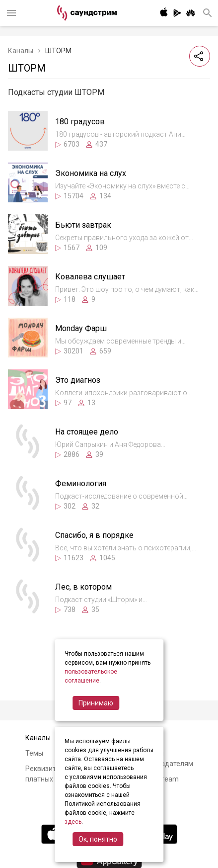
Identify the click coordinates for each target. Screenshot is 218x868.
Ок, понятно (98, 839)
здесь (73, 822)
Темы (34, 753)
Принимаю (96, 703)
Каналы (21, 51)
